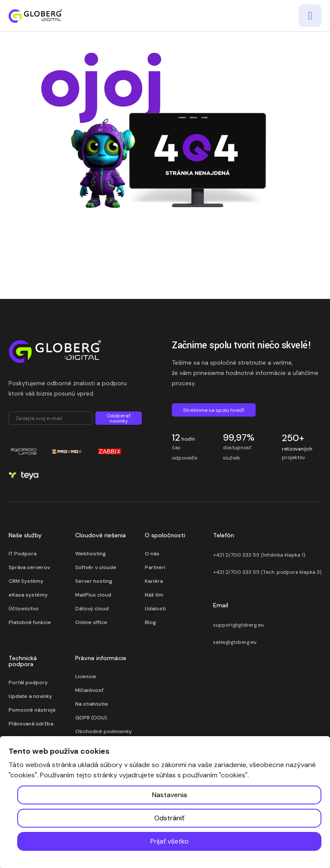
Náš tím (154, 595)
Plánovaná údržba (31, 724)
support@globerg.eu (238, 625)
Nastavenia (170, 795)
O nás (152, 554)
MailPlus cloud (93, 595)
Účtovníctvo (24, 609)
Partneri (155, 567)
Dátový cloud (92, 609)
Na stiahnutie (92, 704)
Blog (150, 622)
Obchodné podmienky (104, 731)
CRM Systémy (26, 581)
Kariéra (154, 581)
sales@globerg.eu (235, 642)
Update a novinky (30, 696)
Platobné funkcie (30, 622)
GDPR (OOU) (91, 718)
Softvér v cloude (96, 567)
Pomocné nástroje (32, 710)
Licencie (86, 676)
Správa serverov (29, 567)
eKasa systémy (28, 595)
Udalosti (155, 609)
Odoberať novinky (119, 418)
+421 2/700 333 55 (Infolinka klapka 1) (259, 555)
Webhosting (90, 554)
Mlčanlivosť (89, 690)
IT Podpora (23, 554)
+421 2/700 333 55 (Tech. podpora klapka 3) (267, 572)
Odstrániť (169, 818)
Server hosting (94, 581)
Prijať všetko (170, 841)
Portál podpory (28, 682)
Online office (91, 622)
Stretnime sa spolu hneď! (214, 410)
